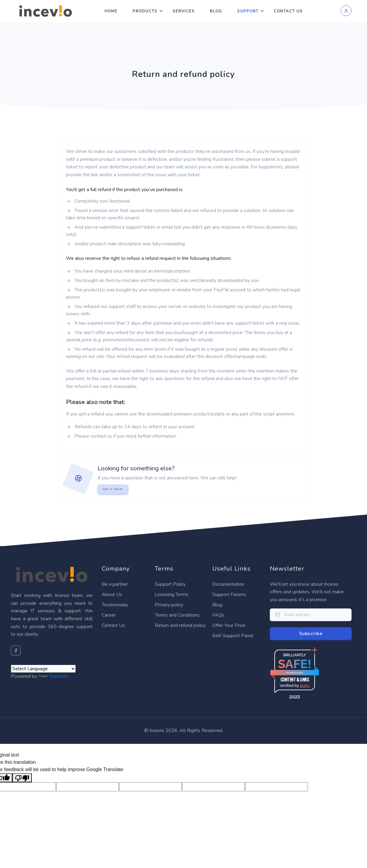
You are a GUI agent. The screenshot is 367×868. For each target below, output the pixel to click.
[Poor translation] (22, 778)
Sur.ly (305, 686)
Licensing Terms (172, 595)
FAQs (218, 615)
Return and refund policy (180, 625)
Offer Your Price (229, 625)
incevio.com (294, 673)
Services (184, 11)
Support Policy (170, 584)
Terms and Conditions (177, 615)
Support (248, 11)
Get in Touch (113, 489)
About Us (112, 595)
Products (145, 11)
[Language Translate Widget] (43, 669)
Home (111, 11)
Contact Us (288, 11)
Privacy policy (169, 605)
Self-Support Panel (233, 636)
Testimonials (115, 605)
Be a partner (115, 584)
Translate (53, 676)
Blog (216, 11)
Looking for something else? (136, 468)
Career (109, 615)
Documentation (228, 584)
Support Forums (229, 595)
